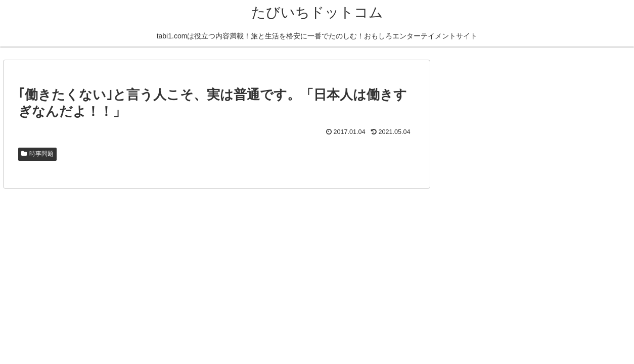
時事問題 (37, 154)
